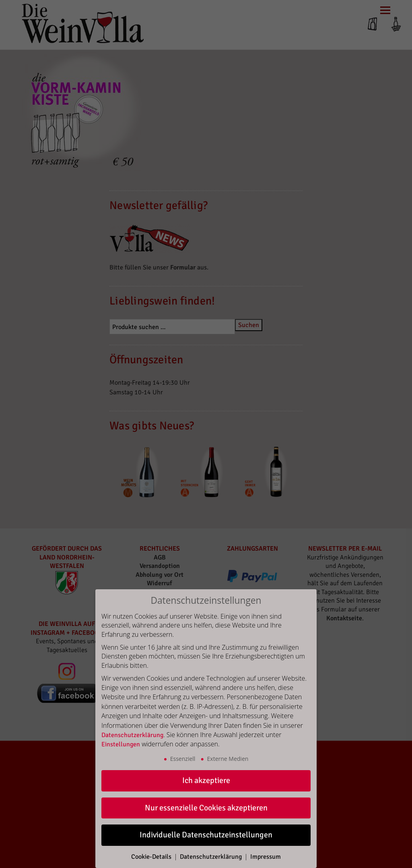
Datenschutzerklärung (132, 735)
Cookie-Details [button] (152, 857)
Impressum (266, 857)
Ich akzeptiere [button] (206, 780)
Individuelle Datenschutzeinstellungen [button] (206, 835)
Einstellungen (121, 744)
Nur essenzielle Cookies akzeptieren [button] (206, 808)
